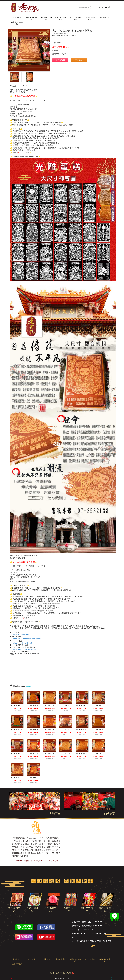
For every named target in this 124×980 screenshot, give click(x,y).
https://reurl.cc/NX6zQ (22, 643)
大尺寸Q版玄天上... (17, 777)
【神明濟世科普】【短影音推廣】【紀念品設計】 (36, 861)
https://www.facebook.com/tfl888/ (27, 639)
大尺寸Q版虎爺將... (98, 729)
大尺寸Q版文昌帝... (33, 705)
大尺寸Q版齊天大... (50, 729)
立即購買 (79, 60)
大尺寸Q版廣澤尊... (82, 729)
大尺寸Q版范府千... (66, 705)
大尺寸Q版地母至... (17, 753)
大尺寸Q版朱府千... (33, 777)
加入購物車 (60, 60)
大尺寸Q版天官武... (50, 705)
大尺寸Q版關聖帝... (82, 753)
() (101, 8)
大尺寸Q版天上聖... (66, 753)
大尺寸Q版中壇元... (98, 705)
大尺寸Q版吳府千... (66, 729)
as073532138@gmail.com (94, 933)
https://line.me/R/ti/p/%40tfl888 (26, 649)
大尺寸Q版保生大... (17, 705)
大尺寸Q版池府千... (98, 753)
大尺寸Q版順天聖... (17, 729)
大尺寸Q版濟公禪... (50, 753)
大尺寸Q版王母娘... (33, 729)
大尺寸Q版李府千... (82, 705)
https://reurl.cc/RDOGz (23, 635)
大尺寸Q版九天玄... (33, 753)
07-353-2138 (88, 930)
